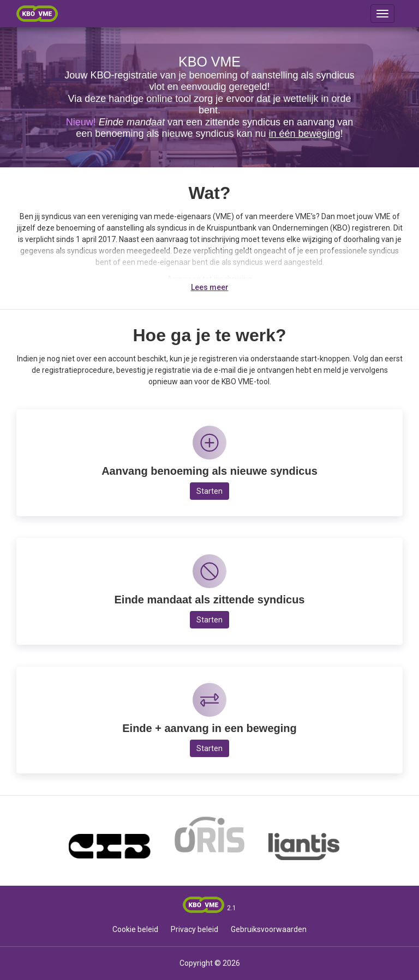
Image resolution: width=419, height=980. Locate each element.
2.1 (232, 908)
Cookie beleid (135, 929)
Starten (209, 491)
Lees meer (210, 287)
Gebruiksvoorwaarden (269, 929)
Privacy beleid (194, 929)
